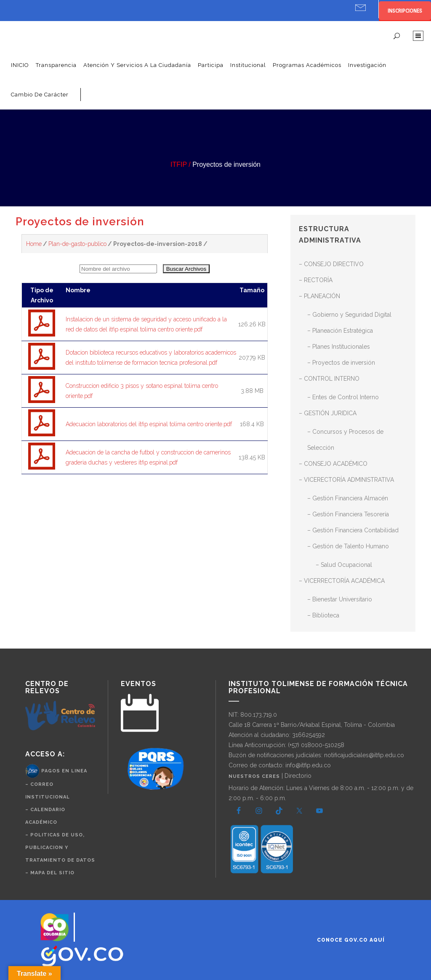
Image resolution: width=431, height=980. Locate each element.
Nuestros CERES (255, 776)
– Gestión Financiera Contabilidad (353, 530)
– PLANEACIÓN (319, 296)
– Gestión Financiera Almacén (348, 498)
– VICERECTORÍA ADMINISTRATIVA (346, 480)
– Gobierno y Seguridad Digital (349, 315)
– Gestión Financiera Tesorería (348, 514)
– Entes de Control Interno (343, 397)
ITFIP (179, 164)
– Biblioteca (323, 615)
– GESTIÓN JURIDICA (328, 413)
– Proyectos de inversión (341, 363)
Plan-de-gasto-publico (77, 244)
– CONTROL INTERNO (329, 379)
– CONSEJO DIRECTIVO (331, 264)
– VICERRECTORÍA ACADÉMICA (342, 581)
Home (34, 244)
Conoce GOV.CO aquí (351, 940)
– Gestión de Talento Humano (348, 546)
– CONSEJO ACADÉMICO (333, 464)
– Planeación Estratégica (340, 331)
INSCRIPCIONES (405, 11)
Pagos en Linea (64, 771)
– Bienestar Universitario (340, 599)
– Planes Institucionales (339, 347)
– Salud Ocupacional (344, 565)
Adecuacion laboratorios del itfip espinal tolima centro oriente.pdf (149, 424)
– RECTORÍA (316, 280)
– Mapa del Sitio (50, 873)
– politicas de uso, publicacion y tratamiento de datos (60, 848)
